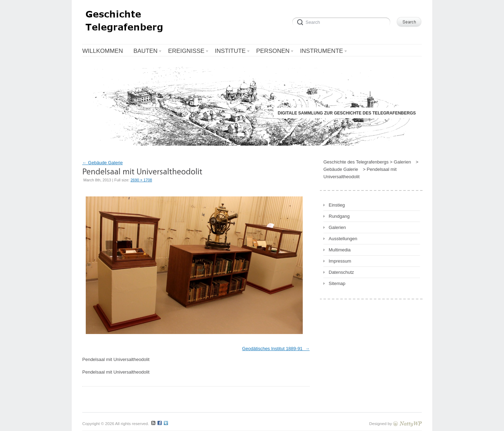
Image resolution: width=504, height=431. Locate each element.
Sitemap (337, 283)
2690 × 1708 (141, 180)
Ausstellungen (343, 239)
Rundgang (339, 216)
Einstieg (337, 205)
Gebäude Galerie (103, 163)
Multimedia (340, 250)
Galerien (337, 227)
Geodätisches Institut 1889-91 (273, 349)
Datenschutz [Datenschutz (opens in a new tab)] (341, 272)
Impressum (340, 261)
